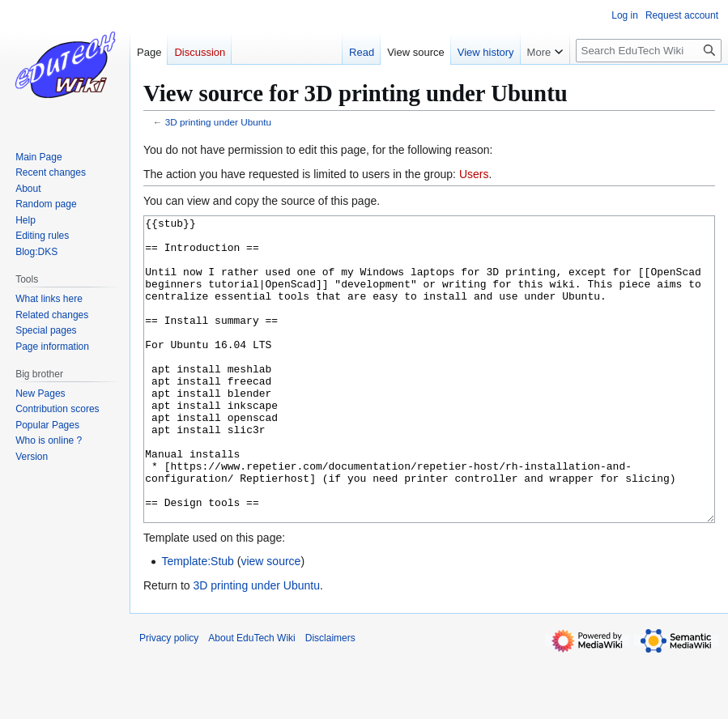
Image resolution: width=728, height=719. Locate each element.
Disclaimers (330, 699)
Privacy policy (169, 699)
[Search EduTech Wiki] (649, 51)
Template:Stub (198, 622)
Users (474, 174)
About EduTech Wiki (251, 699)
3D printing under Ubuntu (218, 122)
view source (270, 622)
